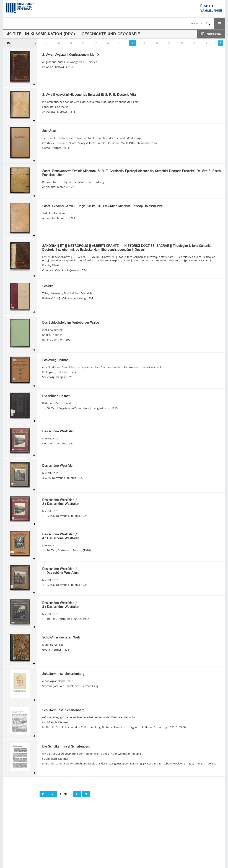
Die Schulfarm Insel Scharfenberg (66, 747)
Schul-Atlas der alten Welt (61, 638)
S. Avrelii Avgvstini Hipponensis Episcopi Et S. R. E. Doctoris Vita (89, 95)
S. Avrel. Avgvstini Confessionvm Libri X (71, 55)
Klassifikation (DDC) (53, 34)
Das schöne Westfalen (58, 432)
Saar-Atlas (49, 131)
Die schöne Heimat (56, 396)
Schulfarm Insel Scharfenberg (63, 674)
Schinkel (48, 286)
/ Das (61, 502)
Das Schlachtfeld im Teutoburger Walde (71, 323)
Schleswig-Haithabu (56, 360)
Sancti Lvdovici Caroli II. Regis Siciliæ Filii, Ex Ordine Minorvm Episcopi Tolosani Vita (102, 206)
